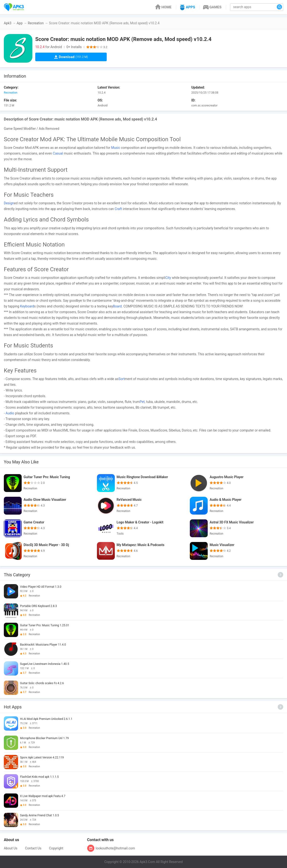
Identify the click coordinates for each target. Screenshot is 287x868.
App (20, 23)
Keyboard (27, 306)
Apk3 (8, 23)
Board (117, 306)
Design (9, 203)
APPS (187, 7)
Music (116, 148)
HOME (163, 7)
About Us (11, 848)
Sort (121, 379)
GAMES (212, 7)
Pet (142, 402)
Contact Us (33, 848)
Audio (10, 413)
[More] (280, 575)
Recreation (36, 23)
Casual (58, 153)
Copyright (56, 848)
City (168, 278)
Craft (118, 209)
